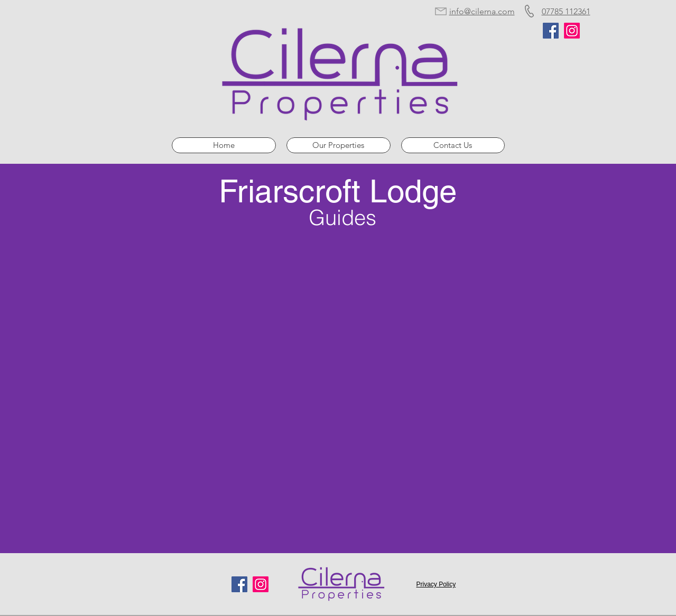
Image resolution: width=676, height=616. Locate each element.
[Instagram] (572, 31)
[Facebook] (551, 31)
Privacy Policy (436, 584)
